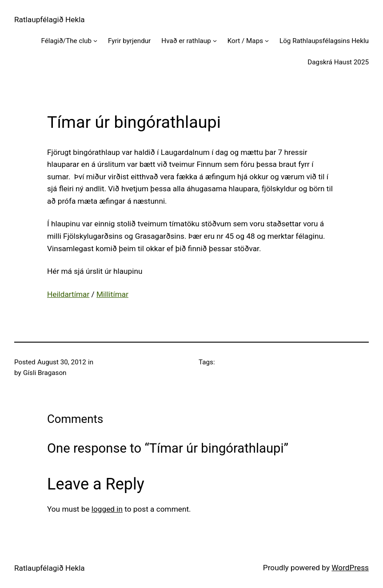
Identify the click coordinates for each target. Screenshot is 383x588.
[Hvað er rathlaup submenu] (215, 41)
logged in (107, 509)
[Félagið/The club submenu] (95, 41)
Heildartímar (68, 294)
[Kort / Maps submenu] (267, 41)
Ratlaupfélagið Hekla (50, 20)
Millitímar (112, 294)
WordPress (350, 568)
